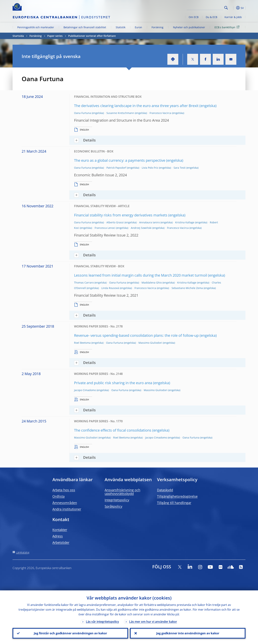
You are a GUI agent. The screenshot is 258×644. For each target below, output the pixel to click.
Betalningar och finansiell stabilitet (85, 27)
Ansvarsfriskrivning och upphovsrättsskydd (122, 492)
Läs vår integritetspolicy (102, 622)
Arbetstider (61, 542)
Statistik (121, 27)
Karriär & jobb (233, 17)
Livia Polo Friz (150, 168)
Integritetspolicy (117, 500)
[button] (233, 8)
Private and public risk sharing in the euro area (113, 383)
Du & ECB (212, 17)
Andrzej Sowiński (141, 228)
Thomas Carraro (84, 283)
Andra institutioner (67, 509)
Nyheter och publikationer (189, 27)
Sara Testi (180, 168)
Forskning (157, 27)
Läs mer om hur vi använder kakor (153, 622)
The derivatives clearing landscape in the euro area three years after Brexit (136, 106)
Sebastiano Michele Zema (187, 288)
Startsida (18, 36)
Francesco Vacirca (160, 113)
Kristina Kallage (185, 222)
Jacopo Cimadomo (85, 390)
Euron (138, 27)
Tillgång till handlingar (174, 503)
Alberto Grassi (115, 222)
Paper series (55, 36)
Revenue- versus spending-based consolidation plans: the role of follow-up (136, 335)
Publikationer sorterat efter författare (92, 36)
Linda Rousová (110, 288)
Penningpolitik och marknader (36, 27)
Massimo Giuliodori (150, 343)
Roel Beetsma (82, 343)
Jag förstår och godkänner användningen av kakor (70, 633)
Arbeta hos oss (64, 490)
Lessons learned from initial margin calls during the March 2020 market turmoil (141, 275)
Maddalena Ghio (152, 283)
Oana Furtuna (83, 113)
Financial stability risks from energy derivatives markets (121, 215)
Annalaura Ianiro (149, 222)
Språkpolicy (113, 506)
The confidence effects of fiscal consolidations (113, 430)
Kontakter (60, 530)
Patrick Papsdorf (116, 168)
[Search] (205, 7)
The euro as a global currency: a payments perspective (120, 160)
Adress (58, 536)
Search (226, 8)
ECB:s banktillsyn (228, 27)
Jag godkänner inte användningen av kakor (188, 633)
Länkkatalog (23, 552)
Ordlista (58, 496)
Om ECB (194, 17)
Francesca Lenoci (105, 228)
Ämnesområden (65, 503)
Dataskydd (165, 490)
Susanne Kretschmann (120, 113)
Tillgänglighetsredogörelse (177, 496)
